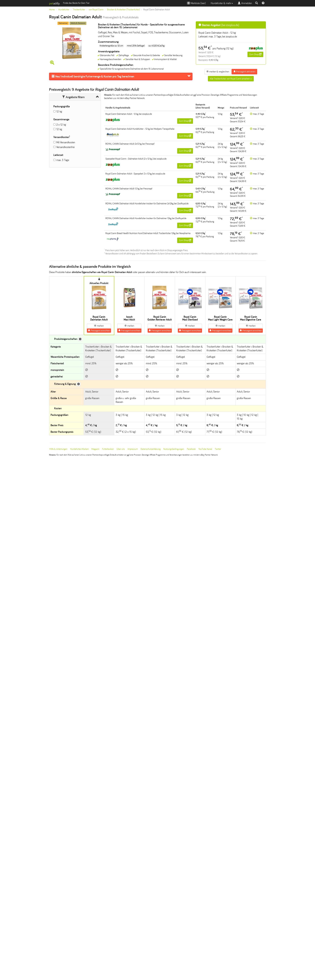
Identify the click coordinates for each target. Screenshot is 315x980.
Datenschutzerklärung (151, 449)
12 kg (59, 112)
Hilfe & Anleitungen (58, 449)
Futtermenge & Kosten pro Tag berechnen (93, 76)
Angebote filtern (73, 97)
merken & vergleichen (218, 72)
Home (52, 10)
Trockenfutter (79, 10)
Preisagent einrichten (99, 330)
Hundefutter (64, 10)
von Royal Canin (96, 10)
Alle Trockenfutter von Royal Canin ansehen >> (231, 79)
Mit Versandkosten (66, 142)
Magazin (95, 449)
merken (99, 326)
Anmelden (245, 3)
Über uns (121, 449)
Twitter (218, 449)
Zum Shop (255, 54)
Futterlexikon (108, 449)
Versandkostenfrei (65, 147)
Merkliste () (196, 3)
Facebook (191, 449)
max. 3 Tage (63, 160)
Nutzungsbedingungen (174, 449)
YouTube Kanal (205, 449)
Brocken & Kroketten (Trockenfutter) (123, 10)
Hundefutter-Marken (79, 449)
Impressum (133, 449)
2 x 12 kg (61, 125)
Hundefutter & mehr (222, 3)
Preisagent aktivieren (244, 72)
